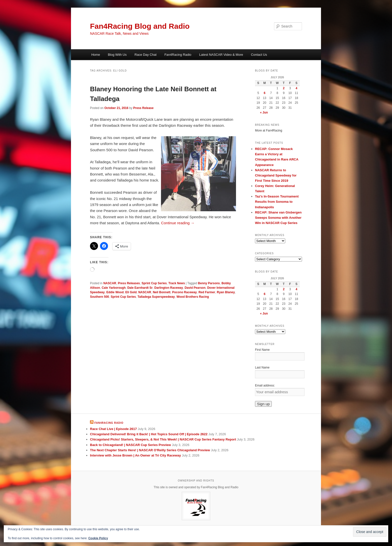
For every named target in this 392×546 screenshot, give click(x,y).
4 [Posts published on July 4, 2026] (296, 88)
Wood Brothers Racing (193, 297)
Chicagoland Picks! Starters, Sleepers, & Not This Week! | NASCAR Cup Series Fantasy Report (163, 439)
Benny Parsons (209, 283)
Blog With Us (117, 55)
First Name (262, 350)
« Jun (264, 112)
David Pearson (195, 288)
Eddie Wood (115, 292)
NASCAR (110, 283)
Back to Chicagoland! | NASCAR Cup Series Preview (130, 445)
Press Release (143, 108)
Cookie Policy (98, 538)
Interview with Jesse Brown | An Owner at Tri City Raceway (135, 455)
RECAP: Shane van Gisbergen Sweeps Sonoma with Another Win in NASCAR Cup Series (278, 218)
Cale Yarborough (114, 288)
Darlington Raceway (169, 288)
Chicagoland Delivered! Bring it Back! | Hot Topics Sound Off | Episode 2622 (149, 434)
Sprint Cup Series (154, 283)
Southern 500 (99, 297)
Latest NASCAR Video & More (221, 55)
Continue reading (178, 223)
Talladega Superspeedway (156, 297)
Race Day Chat (145, 55)
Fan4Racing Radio (178, 55)
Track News (177, 283)
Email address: (265, 385)
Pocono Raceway (185, 292)
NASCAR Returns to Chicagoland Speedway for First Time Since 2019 (276, 175)
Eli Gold (131, 292)
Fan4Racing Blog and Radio (140, 26)
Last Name (262, 367)
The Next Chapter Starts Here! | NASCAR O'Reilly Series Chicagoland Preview (150, 450)
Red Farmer (207, 292)
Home (96, 55)
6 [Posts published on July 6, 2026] (265, 93)
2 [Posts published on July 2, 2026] (284, 88)
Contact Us (259, 55)
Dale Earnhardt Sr (140, 288)
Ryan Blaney (226, 292)
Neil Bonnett (162, 292)
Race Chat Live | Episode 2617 (113, 429)
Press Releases (129, 283)
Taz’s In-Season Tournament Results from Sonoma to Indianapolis (277, 202)
